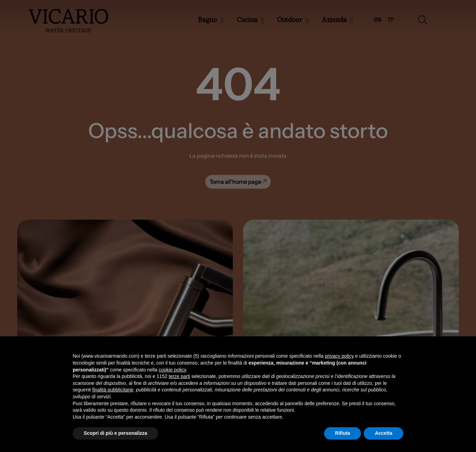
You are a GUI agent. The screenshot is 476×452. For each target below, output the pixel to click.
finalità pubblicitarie (113, 390)
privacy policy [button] (339, 356)
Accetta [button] (384, 433)
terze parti (179, 376)
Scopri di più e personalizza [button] (115, 433)
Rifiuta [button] (343, 433)
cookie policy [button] (172, 370)
